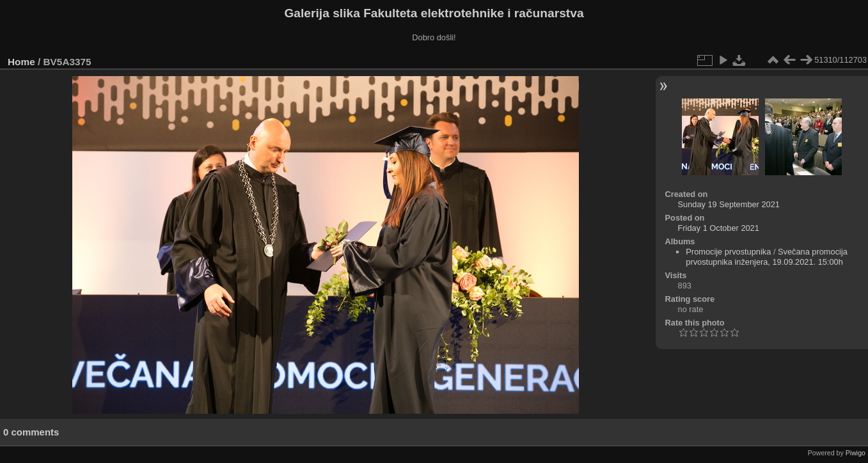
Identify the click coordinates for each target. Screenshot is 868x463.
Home (21, 62)
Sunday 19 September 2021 (729, 204)
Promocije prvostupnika (728, 252)
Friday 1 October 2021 (719, 228)
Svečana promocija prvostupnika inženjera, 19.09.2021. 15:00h (767, 257)
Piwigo (856, 453)
